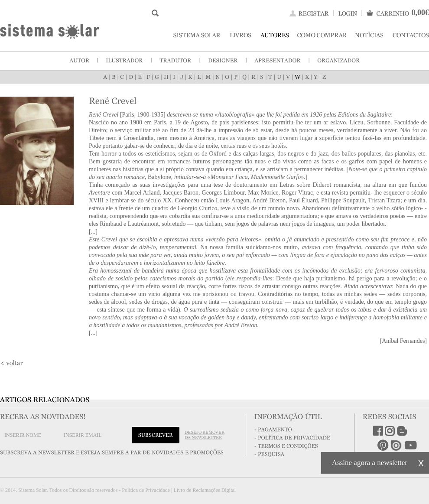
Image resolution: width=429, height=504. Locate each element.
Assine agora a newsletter (370, 463)
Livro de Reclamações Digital (205, 490)
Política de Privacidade (146, 490)
